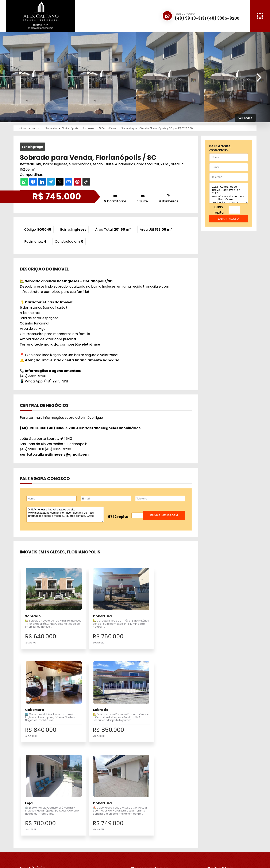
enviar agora (229, 222)
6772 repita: (119, 517)
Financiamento (152, 799)
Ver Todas (245, 118)
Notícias (147, 804)
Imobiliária (148, 795)
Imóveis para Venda (104, 790)
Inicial (145, 790)
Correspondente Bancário (161, 809)
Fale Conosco (209, 832)
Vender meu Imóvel (104, 795)
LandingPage (32, 147)
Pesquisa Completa (104, 799)
